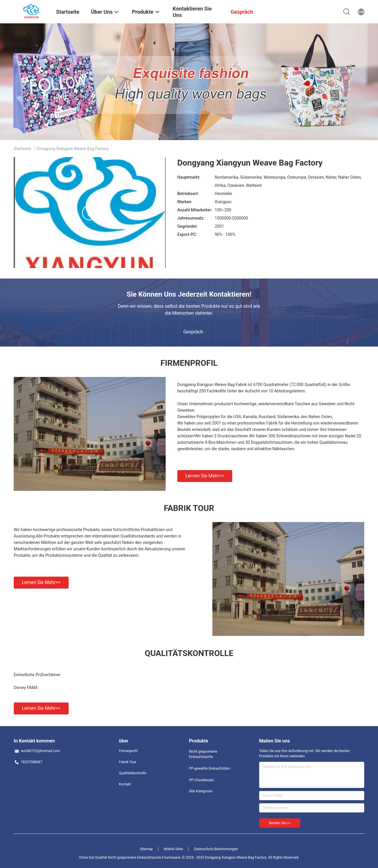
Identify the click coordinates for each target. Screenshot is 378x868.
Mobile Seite (174, 849)
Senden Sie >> (280, 823)
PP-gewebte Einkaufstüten (209, 768)
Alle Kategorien (201, 791)
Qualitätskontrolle (133, 773)
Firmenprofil (128, 751)
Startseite (22, 149)
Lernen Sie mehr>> (205, 476)
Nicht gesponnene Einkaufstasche (203, 754)
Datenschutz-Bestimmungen (216, 849)
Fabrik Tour (128, 762)
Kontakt (125, 784)
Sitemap (146, 849)
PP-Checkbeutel (201, 780)
